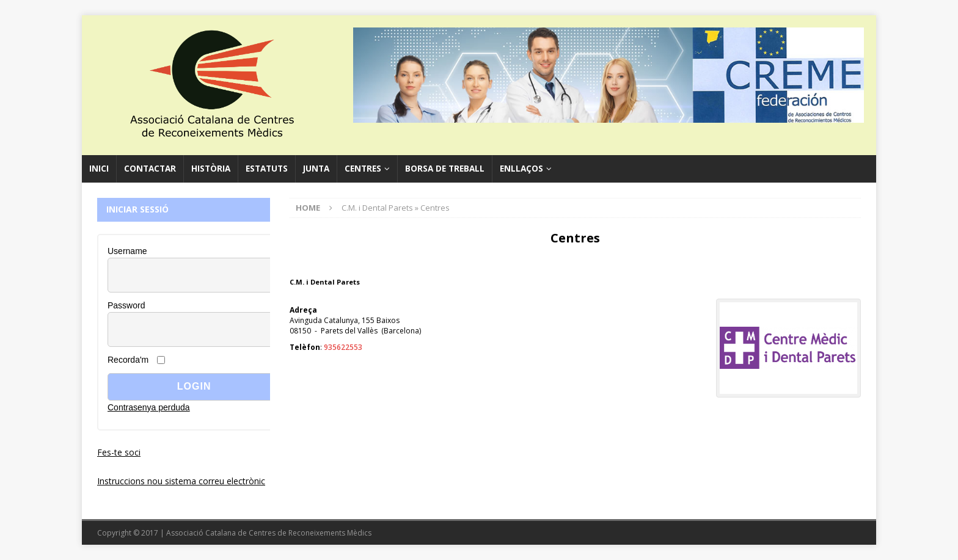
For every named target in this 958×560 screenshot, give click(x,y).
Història (211, 169)
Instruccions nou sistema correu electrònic (181, 481)
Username (127, 251)
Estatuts (267, 169)
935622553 (343, 347)
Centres (363, 169)
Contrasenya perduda (149, 407)
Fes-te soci (119, 452)
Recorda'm (128, 360)
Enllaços (521, 169)
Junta (316, 169)
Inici (99, 169)
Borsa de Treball (445, 169)
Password (126, 305)
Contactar (150, 169)
